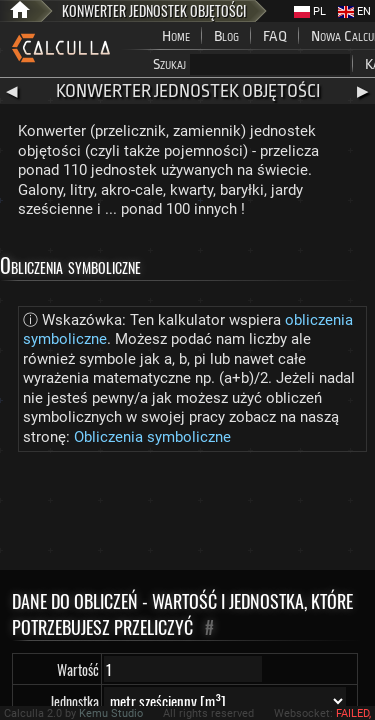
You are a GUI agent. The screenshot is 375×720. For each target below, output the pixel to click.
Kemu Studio (111, 713)
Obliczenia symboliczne (152, 437)
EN (354, 11)
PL (310, 11)
